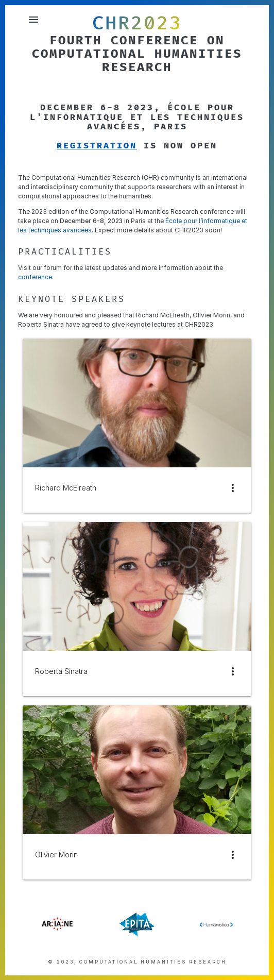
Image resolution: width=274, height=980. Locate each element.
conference (35, 277)
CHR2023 (137, 23)
